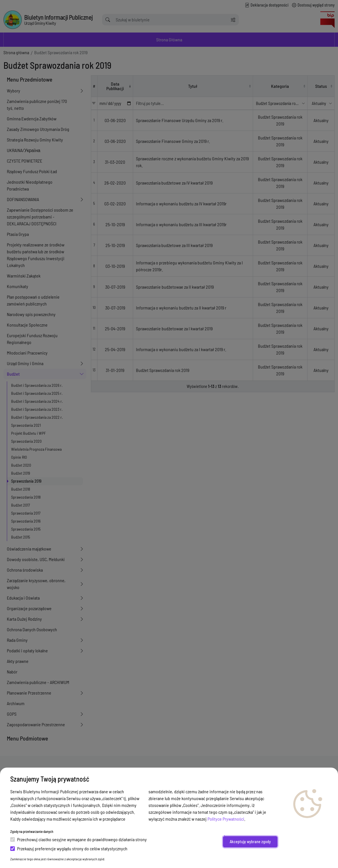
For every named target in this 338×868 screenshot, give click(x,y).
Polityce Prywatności (226, 819)
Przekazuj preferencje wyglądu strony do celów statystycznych (69, 848)
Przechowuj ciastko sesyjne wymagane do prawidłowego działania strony (79, 839)
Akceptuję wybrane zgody (250, 842)
